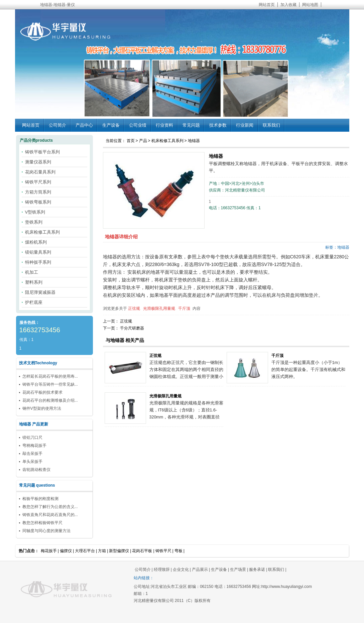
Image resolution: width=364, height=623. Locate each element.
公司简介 (57, 125)
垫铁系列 (34, 222)
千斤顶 (184, 308)
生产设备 (111, 125)
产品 (143, 141)
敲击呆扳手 (32, 454)
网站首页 (267, 5)
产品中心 (84, 125)
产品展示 (200, 570)
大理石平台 (85, 551)
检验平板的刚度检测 (40, 499)
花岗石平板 (142, 551)
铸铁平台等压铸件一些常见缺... (50, 384)
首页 (131, 141)
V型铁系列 (35, 212)
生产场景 (238, 570)
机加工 (32, 272)
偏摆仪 (66, 551)
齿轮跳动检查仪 (36, 470)
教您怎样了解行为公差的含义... (50, 507)
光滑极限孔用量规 (159, 308)
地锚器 (194, 141)
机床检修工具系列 (167, 141)
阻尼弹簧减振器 (40, 292)
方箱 (102, 551)
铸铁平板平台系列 (42, 152)
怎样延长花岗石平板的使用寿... (50, 376)
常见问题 (191, 125)
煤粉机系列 (36, 242)
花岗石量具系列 (40, 172)
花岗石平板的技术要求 (42, 392)
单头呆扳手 (32, 462)
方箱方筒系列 (38, 192)
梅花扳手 (49, 551)
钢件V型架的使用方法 (42, 408)
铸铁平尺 (163, 551)
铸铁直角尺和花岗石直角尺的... (50, 515)
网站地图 (310, 5)
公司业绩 (138, 125)
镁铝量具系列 (38, 252)
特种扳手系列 (38, 262)
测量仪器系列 (38, 162)
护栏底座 (34, 302)
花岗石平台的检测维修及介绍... (50, 400)
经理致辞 (162, 570)
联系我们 (271, 125)
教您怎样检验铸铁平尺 (42, 523)
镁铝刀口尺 (32, 438)
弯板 (178, 551)
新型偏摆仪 (119, 551)
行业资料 (164, 125)
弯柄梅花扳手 (34, 446)
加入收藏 (288, 5)
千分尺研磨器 (132, 328)
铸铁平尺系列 (38, 182)
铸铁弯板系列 (38, 202)
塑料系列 (34, 282)
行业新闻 (245, 125)
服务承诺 (257, 570)
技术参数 (218, 125)
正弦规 (134, 308)
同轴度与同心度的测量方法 (46, 531)
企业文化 (181, 570)
